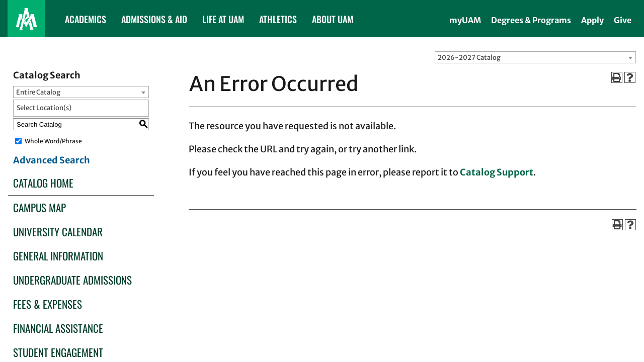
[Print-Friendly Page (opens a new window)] (617, 77)
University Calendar (58, 232)
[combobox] (535, 57)
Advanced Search (52, 160)
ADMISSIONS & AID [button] (154, 19)
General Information (58, 256)
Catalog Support (497, 172)
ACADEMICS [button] (86, 19)
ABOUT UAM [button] (333, 19)
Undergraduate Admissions (72, 280)
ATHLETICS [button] (278, 19)
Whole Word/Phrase (53, 141)
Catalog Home (43, 183)
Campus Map (39, 207)
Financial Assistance (58, 328)
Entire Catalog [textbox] (38, 92)
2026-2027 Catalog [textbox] (469, 58)
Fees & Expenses (48, 304)
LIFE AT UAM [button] (223, 19)
